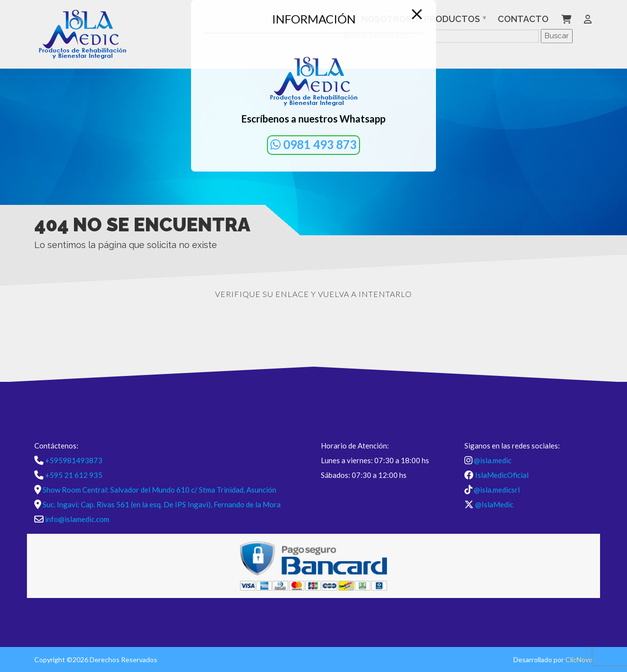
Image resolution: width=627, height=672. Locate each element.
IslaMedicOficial (502, 475)
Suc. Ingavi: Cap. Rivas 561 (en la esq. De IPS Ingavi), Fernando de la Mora (162, 504)
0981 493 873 (313, 144)
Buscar (557, 36)
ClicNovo (579, 660)
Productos (452, 19)
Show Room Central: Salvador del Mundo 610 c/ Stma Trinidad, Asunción (159, 490)
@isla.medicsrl (497, 490)
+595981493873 (74, 460)
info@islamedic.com (77, 519)
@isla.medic (493, 460)
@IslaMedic (494, 504)
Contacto (523, 19)
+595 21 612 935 (74, 475)
